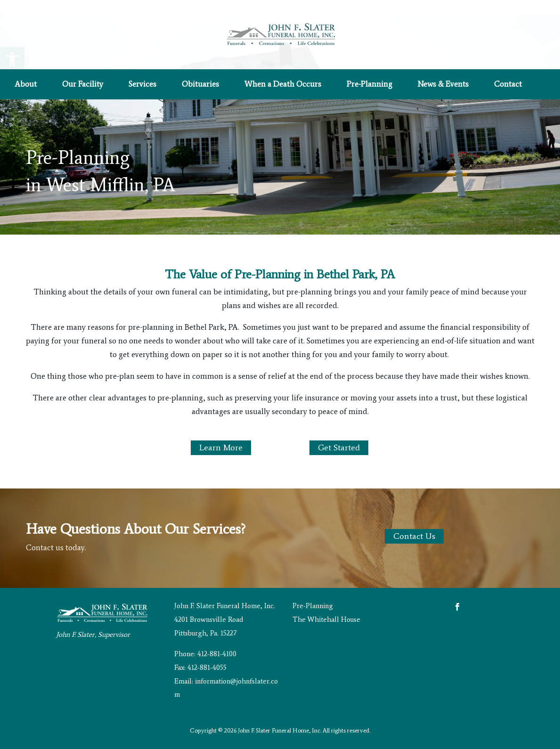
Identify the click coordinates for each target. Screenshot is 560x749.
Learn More (221, 448)
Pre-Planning (369, 85)
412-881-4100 (217, 654)
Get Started (339, 448)
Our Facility (83, 85)
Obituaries (200, 85)
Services (142, 85)
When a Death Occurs (283, 85)
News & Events (443, 85)
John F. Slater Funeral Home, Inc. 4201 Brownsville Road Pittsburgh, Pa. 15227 (225, 619)
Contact (508, 85)
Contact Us (414, 536)
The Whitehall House (326, 619)
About (26, 85)
